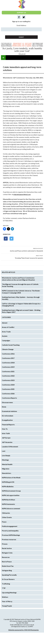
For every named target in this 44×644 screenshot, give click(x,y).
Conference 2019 (8, 367)
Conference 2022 (8, 376)
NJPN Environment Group (11, 491)
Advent (5, 323)
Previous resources (9, 539)
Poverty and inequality (10, 531)
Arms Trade (6, 332)
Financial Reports (8, 425)
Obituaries (6, 513)
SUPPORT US (21, 13)
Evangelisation (7, 420)
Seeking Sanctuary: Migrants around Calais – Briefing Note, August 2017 (21, 311)
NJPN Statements (8, 504)
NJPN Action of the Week (11, 478)
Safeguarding (7, 570)
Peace (4, 522)
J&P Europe (6, 438)
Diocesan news (7, 402)
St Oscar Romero (8, 579)
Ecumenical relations (9, 411)
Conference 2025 (8, 389)
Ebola (4, 407)
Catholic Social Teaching (11, 345)
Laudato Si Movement (10, 447)
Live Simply (6, 455)
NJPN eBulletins (8, 486)
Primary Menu (3, 58)
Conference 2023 (8, 380)
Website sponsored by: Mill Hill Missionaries (24, 630)
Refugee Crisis (7, 553)
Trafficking (6, 584)
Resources (6, 557)
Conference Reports (9, 398)
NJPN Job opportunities (11, 495)
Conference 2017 (8, 358)
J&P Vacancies (7, 442)
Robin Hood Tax (8, 566)
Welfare (5, 597)
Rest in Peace (7, 562)
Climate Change (8, 349)
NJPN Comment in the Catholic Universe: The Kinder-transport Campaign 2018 (21, 292)
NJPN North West (8, 500)
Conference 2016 (8, 354)
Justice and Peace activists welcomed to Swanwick (22, 250)
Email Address (21, 25)
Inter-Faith (6, 433)
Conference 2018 (8, 363)
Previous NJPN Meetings (11, 535)
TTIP (4, 588)
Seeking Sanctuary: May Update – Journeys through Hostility (21, 298)
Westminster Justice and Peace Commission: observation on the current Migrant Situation (18, 279)
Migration (7, 234)
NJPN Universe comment (11, 508)
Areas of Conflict (8, 327)
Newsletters (7, 473)
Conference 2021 (8, 371)
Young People (7, 606)
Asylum (5, 336)
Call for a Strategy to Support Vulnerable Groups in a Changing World (21, 305)
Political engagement (10, 526)
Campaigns (6, 340)
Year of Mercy (7, 601)
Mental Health (7, 464)
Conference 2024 (8, 385)
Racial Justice (7, 548)
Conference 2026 (8, 394)
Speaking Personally (9, 575)
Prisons (5, 544)
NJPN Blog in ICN (8, 482)
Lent (4, 451)
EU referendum (8, 416)
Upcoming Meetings (9, 593)
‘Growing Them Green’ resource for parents (22, 257)
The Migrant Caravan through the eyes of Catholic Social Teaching (20, 285)
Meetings (5, 460)
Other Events (7, 517)
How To (5, 429)
